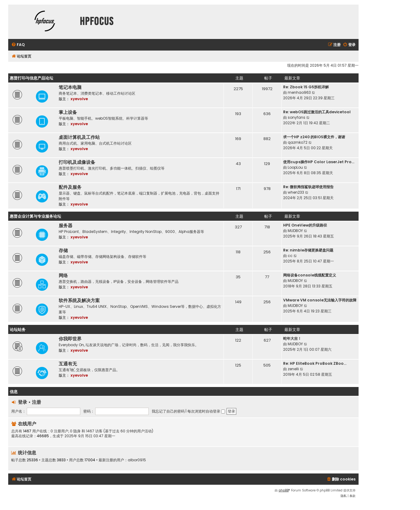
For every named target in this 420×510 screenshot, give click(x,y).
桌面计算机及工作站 (79, 137)
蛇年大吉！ (292, 338)
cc (290, 256)
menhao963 (299, 92)
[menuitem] (18, 45)
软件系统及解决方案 (79, 301)
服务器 (66, 226)
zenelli (293, 369)
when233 (296, 192)
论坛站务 (18, 330)
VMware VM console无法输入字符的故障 (320, 300)
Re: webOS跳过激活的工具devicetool (317, 112)
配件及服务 (70, 187)
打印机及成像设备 (77, 162)
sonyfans (297, 117)
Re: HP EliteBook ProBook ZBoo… (315, 363)
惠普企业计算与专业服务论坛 (35, 216)
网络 (63, 276)
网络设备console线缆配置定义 (310, 275)
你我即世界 (70, 339)
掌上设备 (68, 112)
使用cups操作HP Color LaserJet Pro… (319, 162)
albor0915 (137, 460)
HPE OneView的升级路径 (305, 225)
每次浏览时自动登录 (206, 411)
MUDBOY (295, 231)
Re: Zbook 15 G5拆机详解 (306, 87)
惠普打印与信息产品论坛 (31, 78)
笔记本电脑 (70, 87)
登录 (23, 402)
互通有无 (68, 364)
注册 (36, 402)
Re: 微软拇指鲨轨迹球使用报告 (308, 187)
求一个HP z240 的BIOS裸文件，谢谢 (314, 137)
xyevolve (79, 99)
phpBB (284, 490)
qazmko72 (298, 142)
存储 (63, 251)
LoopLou (295, 167)
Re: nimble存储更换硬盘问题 (308, 250)
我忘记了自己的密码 (168, 411)
